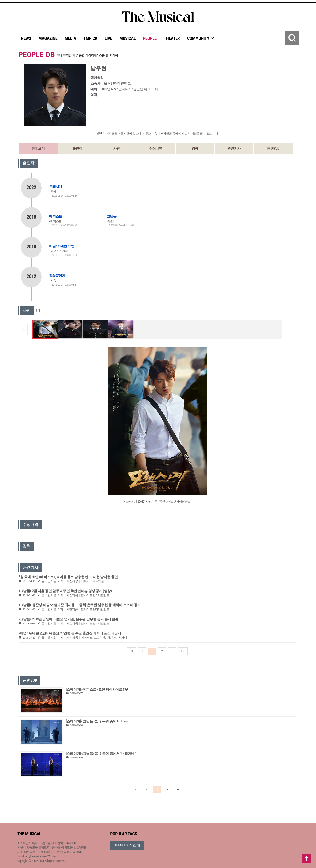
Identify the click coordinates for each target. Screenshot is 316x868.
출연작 (77, 148)
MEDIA (70, 38)
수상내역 (156, 148)
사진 (116, 148)
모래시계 (56, 187)
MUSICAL (128, 38)
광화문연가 (57, 276)
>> (183, 651)
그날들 (111, 216)
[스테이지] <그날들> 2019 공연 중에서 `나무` (97, 721)
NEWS (26, 38)
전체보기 (38, 148)
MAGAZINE (48, 38)
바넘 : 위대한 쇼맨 (62, 246)
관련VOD (273, 148)
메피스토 (56, 216)
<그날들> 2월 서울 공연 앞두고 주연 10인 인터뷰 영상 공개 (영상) (65, 591)
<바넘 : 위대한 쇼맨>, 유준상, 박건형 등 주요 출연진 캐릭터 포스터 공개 (70, 633)
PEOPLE (150, 38)
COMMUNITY (201, 38)
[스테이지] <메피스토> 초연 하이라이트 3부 (97, 690)
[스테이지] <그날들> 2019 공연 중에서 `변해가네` (101, 754)
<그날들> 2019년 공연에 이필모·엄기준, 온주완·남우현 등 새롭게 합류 (68, 619)
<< (132, 651)
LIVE (109, 38)
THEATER (172, 38)
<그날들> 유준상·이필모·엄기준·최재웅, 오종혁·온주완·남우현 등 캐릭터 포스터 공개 (79, 605)
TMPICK (90, 38)
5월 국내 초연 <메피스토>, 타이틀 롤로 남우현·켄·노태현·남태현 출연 (68, 577)
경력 (195, 148)
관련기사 (234, 148)
